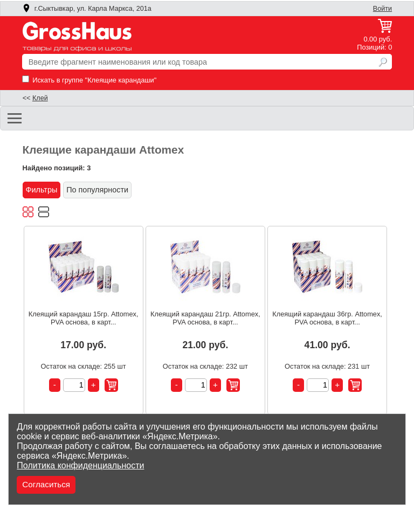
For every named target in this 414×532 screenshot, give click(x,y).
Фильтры (42, 190)
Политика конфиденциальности (80, 465)
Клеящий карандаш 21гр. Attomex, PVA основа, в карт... (205, 318)
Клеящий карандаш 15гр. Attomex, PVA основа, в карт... (84, 318)
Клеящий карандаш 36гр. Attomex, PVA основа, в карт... (327, 318)
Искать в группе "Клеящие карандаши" (89, 80)
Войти (382, 9)
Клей (40, 98)
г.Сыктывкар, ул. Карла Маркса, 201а (87, 9)
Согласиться (46, 484)
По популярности (97, 190)
